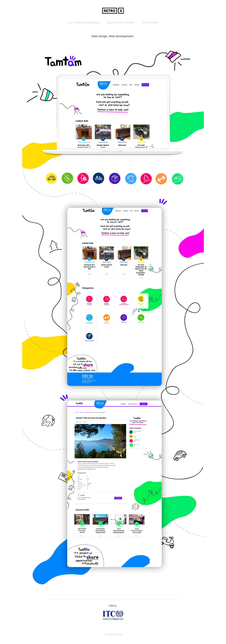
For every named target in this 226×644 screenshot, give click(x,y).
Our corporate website (83, 22)
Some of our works (121, 22)
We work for (150, 22)
